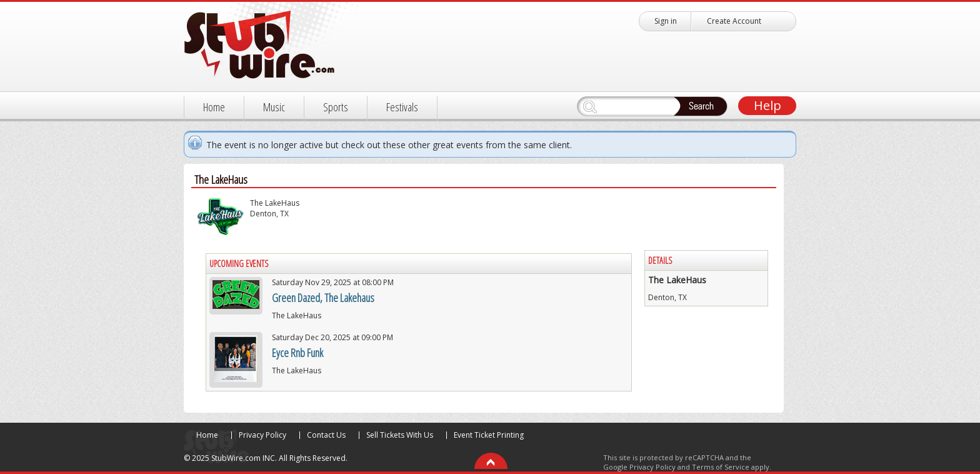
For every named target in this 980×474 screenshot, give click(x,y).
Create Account (734, 21)
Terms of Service (721, 467)
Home (214, 107)
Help (767, 105)
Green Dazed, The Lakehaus (323, 298)
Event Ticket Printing (489, 435)
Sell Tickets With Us (400, 435)
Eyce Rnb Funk (297, 353)
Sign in (666, 21)
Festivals (402, 107)
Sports (336, 107)
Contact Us (326, 435)
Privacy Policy (262, 435)
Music (274, 107)
